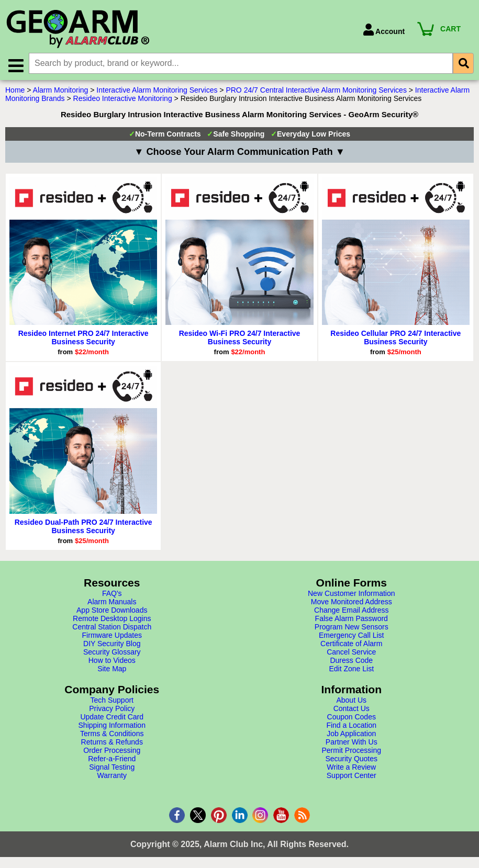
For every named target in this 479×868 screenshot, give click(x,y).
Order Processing (112, 751)
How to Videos (112, 661)
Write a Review (351, 768)
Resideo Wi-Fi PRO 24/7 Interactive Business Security (240, 338)
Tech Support (112, 701)
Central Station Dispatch (112, 627)
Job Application (351, 734)
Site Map (112, 669)
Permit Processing (351, 751)
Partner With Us (352, 742)
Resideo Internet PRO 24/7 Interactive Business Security (83, 338)
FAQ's (112, 594)
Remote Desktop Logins (112, 619)
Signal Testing (112, 768)
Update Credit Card (112, 717)
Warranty (112, 776)
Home (15, 91)
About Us (351, 701)
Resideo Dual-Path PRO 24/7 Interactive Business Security (83, 527)
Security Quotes (351, 759)
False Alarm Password (352, 619)
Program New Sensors (352, 627)
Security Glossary (112, 652)
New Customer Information (352, 594)
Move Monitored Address (352, 602)
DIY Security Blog (112, 644)
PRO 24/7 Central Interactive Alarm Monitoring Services (316, 91)
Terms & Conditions (112, 734)
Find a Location (351, 726)
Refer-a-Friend (112, 759)
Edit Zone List (351, 669)
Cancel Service (351, 652)
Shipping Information (112, 726)
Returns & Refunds (112, 742)
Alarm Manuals (112, 602)
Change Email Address (351, 611)
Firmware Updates (112, 636)
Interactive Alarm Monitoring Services (157, 91)
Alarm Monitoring (61, 91)
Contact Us (352, 709)
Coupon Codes (352, 717)
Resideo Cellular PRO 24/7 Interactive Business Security (396, 338)
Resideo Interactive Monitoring (123, 99)
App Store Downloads (112, 611)
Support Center (352, 776)
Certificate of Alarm (351, 644)
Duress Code (351, 661)
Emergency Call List (352, 636)
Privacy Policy (112, 709)
